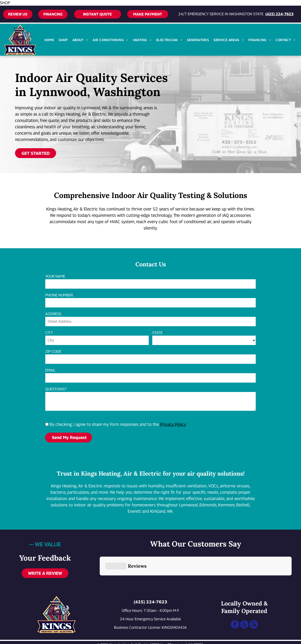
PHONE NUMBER (59, 295)
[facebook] (235, 602)
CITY (49, 333)
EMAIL (50, 370)
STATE (157, 333)
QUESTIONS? (56, 389)
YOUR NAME (55, 276)
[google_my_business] (254, 602)
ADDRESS (53, 314)
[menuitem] (49, 40)
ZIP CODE (53, 351)
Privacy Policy (173, 424)
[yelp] (244, 602)
